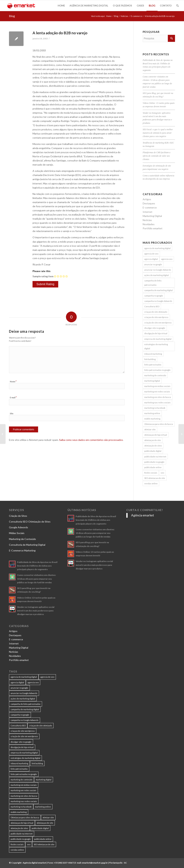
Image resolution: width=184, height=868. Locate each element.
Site (12, 413)
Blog (12, 16)
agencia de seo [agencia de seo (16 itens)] (151, 254)
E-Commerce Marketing (22, 550)
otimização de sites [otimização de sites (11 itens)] (153, 446)
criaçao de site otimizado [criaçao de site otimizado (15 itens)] (156, 312)
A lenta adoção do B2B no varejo (60, 33)
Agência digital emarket (34, 863)
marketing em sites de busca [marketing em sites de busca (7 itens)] (158, 397)
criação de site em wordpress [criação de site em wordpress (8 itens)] (158, 323)
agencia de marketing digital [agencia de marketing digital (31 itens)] (157, 248)
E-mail (13, 397)
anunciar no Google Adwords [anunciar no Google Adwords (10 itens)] (158, 270)
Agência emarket (143, 515)
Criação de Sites (18, 516)
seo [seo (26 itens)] (162, 473)
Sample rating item (43, 276)
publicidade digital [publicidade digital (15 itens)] (153, 451)
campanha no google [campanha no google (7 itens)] (154, 296)
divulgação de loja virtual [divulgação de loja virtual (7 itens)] (156, 333)
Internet (148, 212)
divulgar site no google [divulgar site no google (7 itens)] (155, 328)
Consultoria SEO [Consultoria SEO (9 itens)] (152, 306)
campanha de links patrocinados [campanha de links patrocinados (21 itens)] (153, 283)
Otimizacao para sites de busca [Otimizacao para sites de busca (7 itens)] (159, 424)
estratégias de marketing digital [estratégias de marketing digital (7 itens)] (156, 346)
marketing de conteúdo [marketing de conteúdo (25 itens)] (155, 375)
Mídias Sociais (17, 533)
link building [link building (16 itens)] (150, 359)
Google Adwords (19, 527)
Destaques (149, 203)
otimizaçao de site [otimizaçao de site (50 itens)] (153, 440)
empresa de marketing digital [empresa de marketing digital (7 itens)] (158, 339)
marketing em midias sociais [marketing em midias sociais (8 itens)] (157, 386)
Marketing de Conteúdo (22, 539)
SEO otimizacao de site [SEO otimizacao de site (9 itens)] (155, 478)
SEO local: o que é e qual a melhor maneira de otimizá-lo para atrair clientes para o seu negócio (158, 133)
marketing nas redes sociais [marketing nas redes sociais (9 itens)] (157, 402)
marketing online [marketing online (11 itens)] (152, 413)
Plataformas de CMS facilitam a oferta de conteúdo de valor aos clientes (157, 156)
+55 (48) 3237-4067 (64, 863)
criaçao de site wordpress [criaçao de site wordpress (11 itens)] (156, 317)
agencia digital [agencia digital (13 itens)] (151, 259)
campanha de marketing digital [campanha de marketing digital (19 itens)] (158, 290)
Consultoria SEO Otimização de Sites (30, 522)
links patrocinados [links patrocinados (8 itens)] (153, 365)
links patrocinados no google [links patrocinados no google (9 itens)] (157, 370)
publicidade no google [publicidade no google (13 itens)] (154, 462)
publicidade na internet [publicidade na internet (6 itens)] (155, 457)
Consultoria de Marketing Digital (27, 545)
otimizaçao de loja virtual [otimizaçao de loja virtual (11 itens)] (156, 435)
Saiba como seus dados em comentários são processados (91, 440)
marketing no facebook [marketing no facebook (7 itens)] (155, 408)
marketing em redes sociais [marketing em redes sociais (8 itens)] (157, 392)
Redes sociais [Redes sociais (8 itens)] (151, 473)
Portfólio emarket (153, 228)
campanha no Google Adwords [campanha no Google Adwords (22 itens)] (158, 301)
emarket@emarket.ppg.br (95, 863)
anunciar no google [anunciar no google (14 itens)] (153, 264)
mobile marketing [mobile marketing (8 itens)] (152, 419)
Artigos (147, 199)
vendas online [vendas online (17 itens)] (151, 483)
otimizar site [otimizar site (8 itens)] (150, 429)
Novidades (149, 224)
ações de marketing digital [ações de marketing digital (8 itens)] (157, 275)
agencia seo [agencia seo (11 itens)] (167, 259)
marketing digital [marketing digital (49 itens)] (152, 381)
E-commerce (137, 16)
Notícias (125, 16)
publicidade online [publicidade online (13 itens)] (153, 467)
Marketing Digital (152, 216)
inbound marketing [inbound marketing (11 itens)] (153, 354)
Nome (13, 381)
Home (109, 16)
